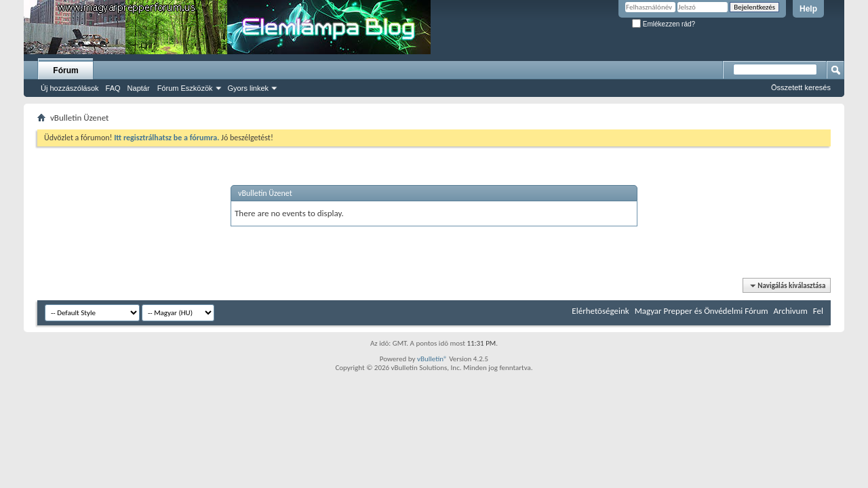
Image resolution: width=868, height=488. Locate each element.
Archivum (791, 311)
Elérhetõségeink (600, 311)
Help (808, 9)
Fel (818, 311)
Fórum (65, 70)
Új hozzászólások (70, 88)
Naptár (139, 88)
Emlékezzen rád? (664, 24)
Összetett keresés (801, 87)
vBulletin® (432, 359)
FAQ (113, 88)
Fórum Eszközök (185, 88)
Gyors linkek (249, 88)
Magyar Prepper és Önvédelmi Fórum (702, 311)
